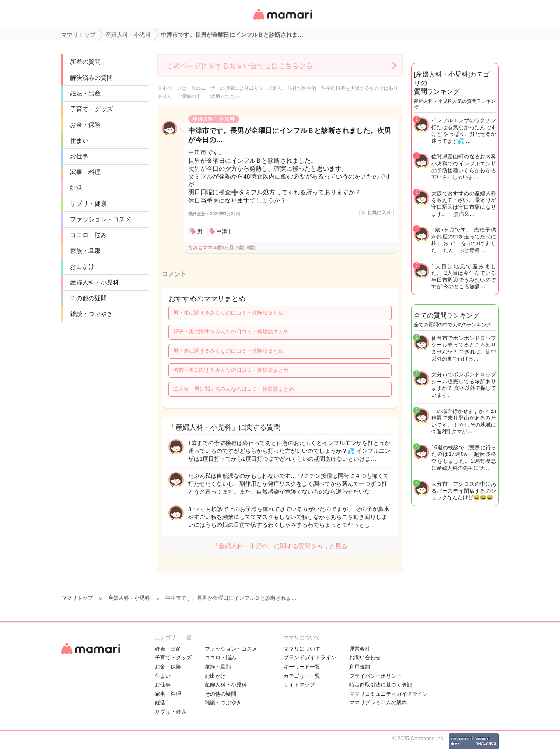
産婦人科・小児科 (94, 282)
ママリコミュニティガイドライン (388, 694)
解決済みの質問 (91, 77)
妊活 (76, 188)
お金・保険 (85, 125)
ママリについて (302, 649)
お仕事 (79, 156)
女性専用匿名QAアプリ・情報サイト (282, 20)
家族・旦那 (85, 251)
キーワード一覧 (302, 667)
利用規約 (360, 667)
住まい (79, 140)
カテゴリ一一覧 (302, 676)
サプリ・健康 (88, 203)
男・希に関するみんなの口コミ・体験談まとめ (228, 313)
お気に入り (379, 213)
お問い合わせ (365, 658)
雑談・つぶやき (91, 314)
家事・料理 (85, 172)
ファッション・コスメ (101, 219)
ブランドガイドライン (310, 658)
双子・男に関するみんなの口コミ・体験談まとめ (231, 332)
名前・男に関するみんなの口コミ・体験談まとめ (231, 370)
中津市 (224, 231)
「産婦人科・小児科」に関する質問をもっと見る (280, 546)
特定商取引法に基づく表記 (381, 685)
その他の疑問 (88, 298)
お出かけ (82, 266)
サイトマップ (299, 685)
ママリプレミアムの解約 (378, 703)
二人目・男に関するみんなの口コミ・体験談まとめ (234, 389)
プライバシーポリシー (375, 676)
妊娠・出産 (85, 93)
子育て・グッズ (91, 109)
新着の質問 (85, 62)
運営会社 (360, 649)
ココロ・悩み (88, 235)
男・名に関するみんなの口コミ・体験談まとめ (228, 351)
